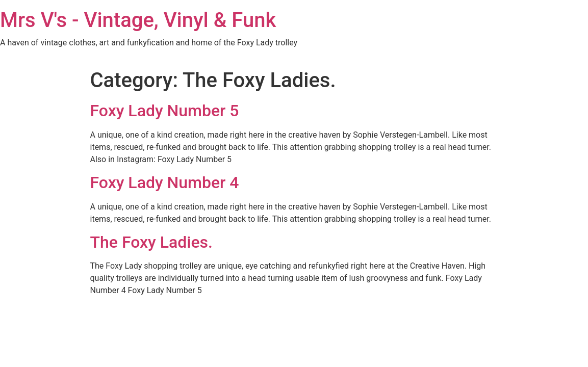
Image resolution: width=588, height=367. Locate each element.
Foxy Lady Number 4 (165, 182)
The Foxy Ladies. (151, 242)
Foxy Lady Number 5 (165, 111)
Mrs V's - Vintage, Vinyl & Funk (138, 20)
